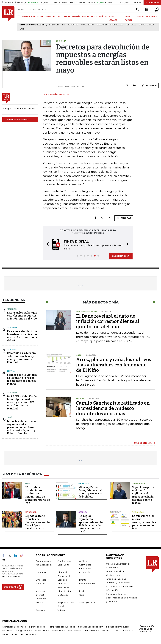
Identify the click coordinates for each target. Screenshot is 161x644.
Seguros (83, 512)
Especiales (63, 580)
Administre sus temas (16, 120)
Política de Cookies (116, 594)
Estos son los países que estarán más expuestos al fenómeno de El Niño (22, 316)
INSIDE (154, 16)
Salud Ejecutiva (87, 602)
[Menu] (19, 16)
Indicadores (42, 591)
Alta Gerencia (64, 561)
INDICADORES (143, 16)
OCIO (59, 16)
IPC (63, 25)
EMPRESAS (50, 16)
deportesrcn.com (29, 634)
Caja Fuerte (64, 565)
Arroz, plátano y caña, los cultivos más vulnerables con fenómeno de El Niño (114, 365)
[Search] (137, 9)
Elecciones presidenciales (110, 25)
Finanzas (40, 583)
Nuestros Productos (116, 571)
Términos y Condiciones (118, 582)
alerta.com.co (10, 634)
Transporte (139, 483)
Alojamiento (87, 25)
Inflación (54, 25)
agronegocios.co (38, 627)
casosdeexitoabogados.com (17, 630)
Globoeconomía (88, 583)
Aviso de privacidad (116, 579)
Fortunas (131, 25)
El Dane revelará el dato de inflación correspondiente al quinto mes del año (108, 321)
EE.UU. (28, 483)
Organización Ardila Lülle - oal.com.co (147, 629)
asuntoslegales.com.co (14, 627)
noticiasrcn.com (110, 630)
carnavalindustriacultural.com (50, 630)
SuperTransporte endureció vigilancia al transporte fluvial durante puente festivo (143, 495)
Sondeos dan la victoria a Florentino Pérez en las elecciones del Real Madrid (22, 379)
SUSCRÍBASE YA (121, 256)
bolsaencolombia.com (118, 627)
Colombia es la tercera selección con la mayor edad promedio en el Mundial (22, 358)
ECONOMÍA (38, 16)
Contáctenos (113, 575)
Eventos (83, 580)
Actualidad (31, 512)
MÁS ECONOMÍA (143, 443)
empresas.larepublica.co (62, 627)
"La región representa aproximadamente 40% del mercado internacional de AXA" (91, 524)
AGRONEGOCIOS (89, 16)
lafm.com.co (128, 630)
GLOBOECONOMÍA (72, 16)
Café (22, 29)
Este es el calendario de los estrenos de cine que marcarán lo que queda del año (22, 336)
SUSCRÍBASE (152, 2)
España (11, 371)
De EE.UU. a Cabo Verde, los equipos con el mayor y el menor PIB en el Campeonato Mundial (22, 403)
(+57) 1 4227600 (11, 576)
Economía (84, 572)
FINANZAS (27, 16)
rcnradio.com (92, 630)
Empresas (41, 580)
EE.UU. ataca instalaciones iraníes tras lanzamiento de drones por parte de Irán (37, 495)
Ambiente (12, 309)
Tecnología (138, 512)
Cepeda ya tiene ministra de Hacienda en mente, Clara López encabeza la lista (38, 522)
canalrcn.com (75, 630)
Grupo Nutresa (146, 25)
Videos (61, 610)
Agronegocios (43, 561)
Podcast (40, 602)
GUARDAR (149, 85)
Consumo (41, 572)
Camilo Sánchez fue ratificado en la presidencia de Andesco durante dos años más (113, 408)
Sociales (40, 610)
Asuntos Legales (44, 565)
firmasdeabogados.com (91, 627)
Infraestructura (65, 591)
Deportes (12, 328)
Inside (82, 591)
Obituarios (63, 595)
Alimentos (73, 25)
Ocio (82, 595)
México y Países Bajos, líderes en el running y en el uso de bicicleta (90, 492)
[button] (47, 245)
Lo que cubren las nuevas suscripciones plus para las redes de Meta (144, 522)
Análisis (83, 561)
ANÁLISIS (103, 16)
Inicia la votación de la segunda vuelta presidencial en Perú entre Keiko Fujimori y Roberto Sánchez (21, 427)
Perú (10, 417)
